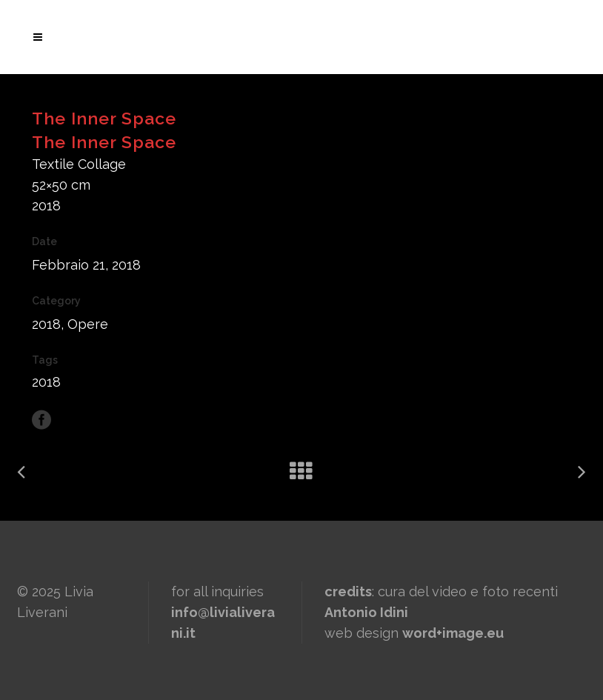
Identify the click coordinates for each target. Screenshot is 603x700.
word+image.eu (453, 633)
